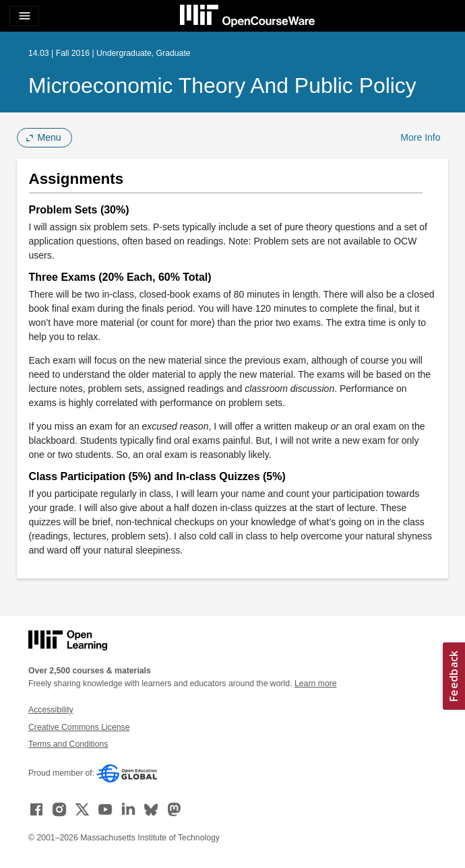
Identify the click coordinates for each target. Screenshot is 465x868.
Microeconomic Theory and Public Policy (222, 86)
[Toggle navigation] (24, 16)
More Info (420, 137)
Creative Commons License (79, 727)
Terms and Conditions (68, 744)
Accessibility (51, 710)
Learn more (316, 683)
